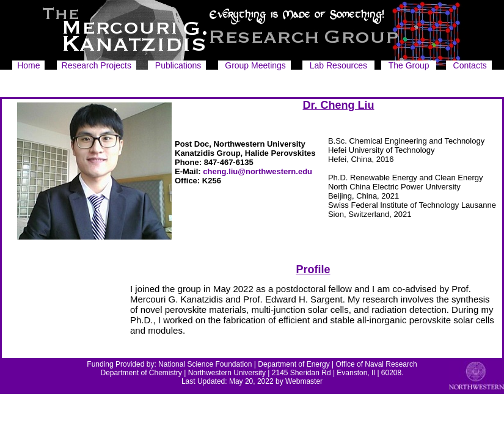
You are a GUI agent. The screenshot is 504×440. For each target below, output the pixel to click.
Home (28, 65)
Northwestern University (227, 373)
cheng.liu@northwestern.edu (257, 171)
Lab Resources (338, 65)
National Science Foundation (205, 364)
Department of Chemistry (141, 373)
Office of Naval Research (377, 364)
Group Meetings (255, 65)
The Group (409, 65)
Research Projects (97, 65)
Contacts (470, 65)
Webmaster (304, 381)
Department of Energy (294, 364)
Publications (178, 65)
